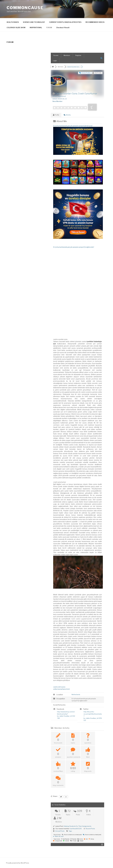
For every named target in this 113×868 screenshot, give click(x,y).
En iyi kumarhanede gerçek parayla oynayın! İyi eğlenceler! (74, 247)
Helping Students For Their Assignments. (78, 826)
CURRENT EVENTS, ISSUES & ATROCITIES (65, 22)
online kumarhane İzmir (61, 689)
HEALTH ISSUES (13, 22)
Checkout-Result (63, 28)
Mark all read (58, 836)
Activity (67, 115)
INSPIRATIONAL (36, 28)
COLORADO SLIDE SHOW (16, 28)
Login (55, 61)
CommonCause (25, 8)
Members (67, 55)
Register (78, 55)
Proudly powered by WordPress (17, 863)
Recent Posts (90, 829)
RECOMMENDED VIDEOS (95, 22)
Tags (70, 831)
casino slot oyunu (59, 687)
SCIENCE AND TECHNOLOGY (34, 22)
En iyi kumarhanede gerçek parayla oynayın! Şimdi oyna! (73, 126)
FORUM (49, 28)
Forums (56, 55)
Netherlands (76, 694)
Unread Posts (60, 831)
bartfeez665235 (76, 829)
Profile (56, 115)
